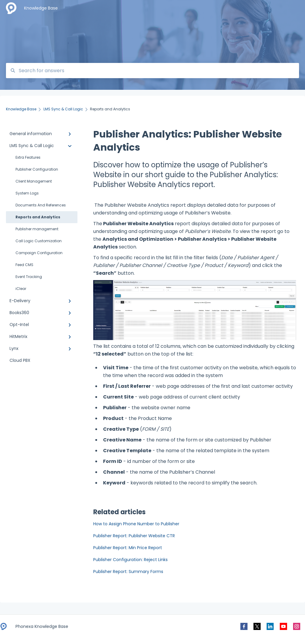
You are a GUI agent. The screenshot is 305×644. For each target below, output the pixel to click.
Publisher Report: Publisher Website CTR (134, 536)
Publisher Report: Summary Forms (128, 572)
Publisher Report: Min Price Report (128, 548)
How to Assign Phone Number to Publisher (136, 524)
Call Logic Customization (39, 241)
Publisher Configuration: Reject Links (130, 560)
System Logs (27, 193)
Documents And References (41, 205)
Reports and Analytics (38, 217)
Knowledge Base (41, 8)
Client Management (34, 181)
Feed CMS (24, 265)
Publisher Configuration (37, 169)
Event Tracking (29, 277)
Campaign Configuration (39, 253)
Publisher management (37, 229)
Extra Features (28, 157)
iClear (21, 289)
